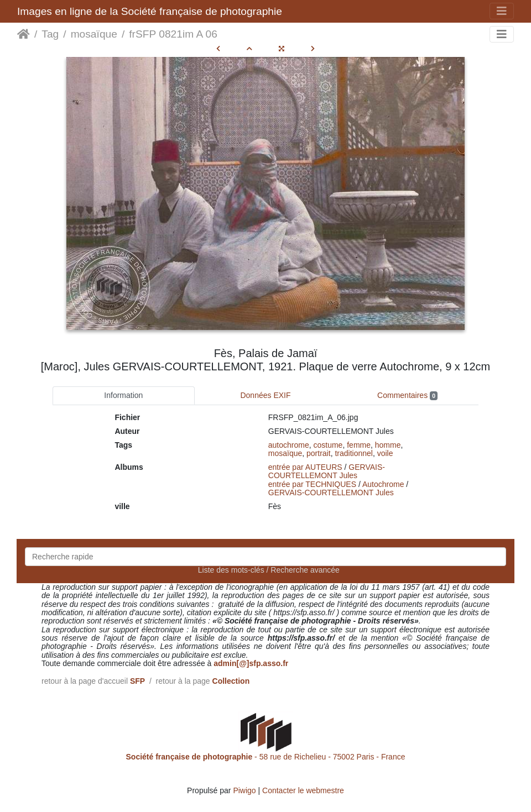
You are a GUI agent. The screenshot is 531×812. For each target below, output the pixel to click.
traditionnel (354, 453)
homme (388, 445)
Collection (231, 681)
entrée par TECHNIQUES (312, 484)
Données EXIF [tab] (265, 395)
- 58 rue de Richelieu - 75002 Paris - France (266, 757)
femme (359, 445)
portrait (319, 453)
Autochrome (383, 484)
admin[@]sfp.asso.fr (251, 663)
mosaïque (94, 34)
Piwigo (244, 790)
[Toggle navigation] (502, 11)
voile (385, 453)
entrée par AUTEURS (305, 467)
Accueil (24, 34)
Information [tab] (123, 395)
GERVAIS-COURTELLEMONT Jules (327, 471)
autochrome (289, 445)
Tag (50, 34)
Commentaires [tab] (407, 395)
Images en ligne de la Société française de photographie (150, 11)
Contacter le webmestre (303, 790)
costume (328, 445)
